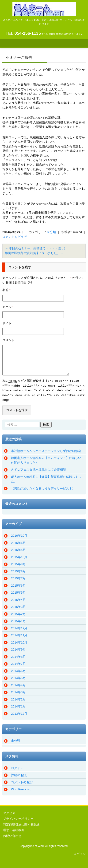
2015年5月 (18, 591)
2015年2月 (18, 613)
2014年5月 (18, 677)
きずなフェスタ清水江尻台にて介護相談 (38, 468)
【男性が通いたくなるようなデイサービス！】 (43, 487)
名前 (6, 290)
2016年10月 (19, 534)
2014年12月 (19, 627)
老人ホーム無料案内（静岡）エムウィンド (44, 22)
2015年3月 (18, 606)
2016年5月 (18, 549)
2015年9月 (18, 563)
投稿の (19, 774)
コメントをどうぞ (15, 237)
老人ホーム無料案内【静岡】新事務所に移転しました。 (46, 478)
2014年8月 (18, 656)
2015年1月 (18, 620)
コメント (8, 340)
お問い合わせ (12, 835)
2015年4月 (18, 599)
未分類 (51, 232)
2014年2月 (18, 698)
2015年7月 (18, 577)
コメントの (22, 781)
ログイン (17, 767)
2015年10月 (19, 556)
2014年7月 (18, 663)
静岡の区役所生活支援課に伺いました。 (34, 253)
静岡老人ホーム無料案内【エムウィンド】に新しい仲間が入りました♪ (46, 459)
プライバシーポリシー (18, 817)
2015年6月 (18, 584)
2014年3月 (18, 691)
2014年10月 (19, 641)
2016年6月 (18, 542)
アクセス (9, 812)
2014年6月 (18, 670)
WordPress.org (21, 788)
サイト (7, 323)
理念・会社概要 (14, 829)
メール (8, 307)
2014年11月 (19, 634)
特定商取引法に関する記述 (21, 823)
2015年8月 (18, 570)
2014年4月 (18, 684)
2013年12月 (19, 712)
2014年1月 (18, 705)
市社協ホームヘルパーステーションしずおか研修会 (46, 450)
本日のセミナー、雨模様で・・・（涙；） (36, 248)
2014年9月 (18, 648)
